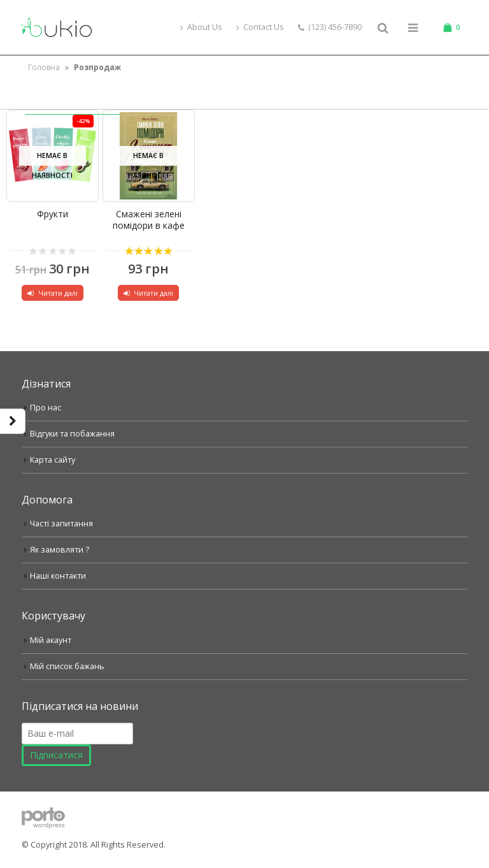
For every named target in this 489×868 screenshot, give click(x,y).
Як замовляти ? (60, 550)
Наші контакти (58, 576)
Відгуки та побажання (72, 434)
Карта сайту (53, 460)
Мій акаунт (51, 640)
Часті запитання (61, 524)
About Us (201, 27)
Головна (44, 67)
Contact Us (260, 27)
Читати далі (58, 293)
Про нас (46, 408)
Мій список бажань (67, 666)
